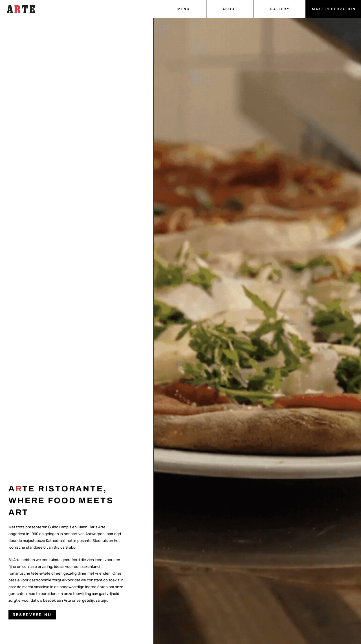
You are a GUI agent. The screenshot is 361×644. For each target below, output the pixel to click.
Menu (184, 9)
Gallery (280, 9)
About (230, 9)
